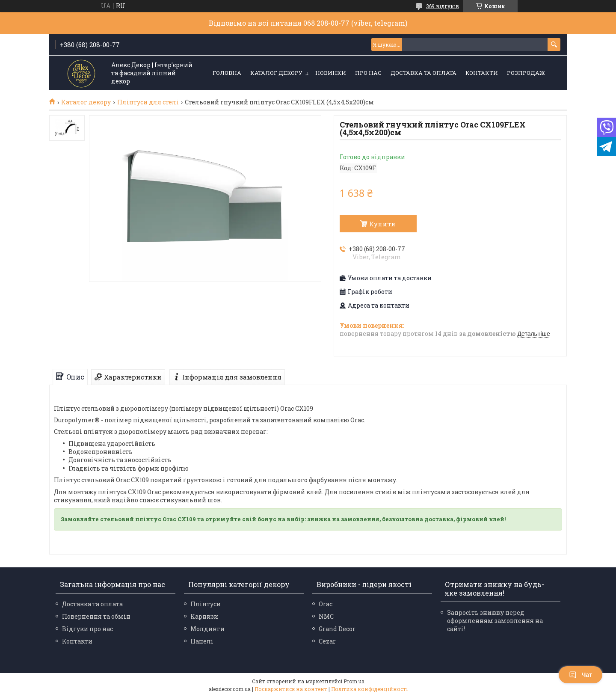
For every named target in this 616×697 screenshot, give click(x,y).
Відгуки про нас (87, 629)
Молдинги (207, 629)
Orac (326, 604)
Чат (580, 675)
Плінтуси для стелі (148, 102)
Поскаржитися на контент (291, 689)
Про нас (368, 73)
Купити (382, 224)
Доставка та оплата (423, 73)
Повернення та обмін (96, 616)
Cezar (327, 641)
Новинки (331, 73)
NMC (326, 616)
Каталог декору (276, 73)
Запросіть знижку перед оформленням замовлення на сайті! (495, 621)
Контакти (482, 73)
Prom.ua (354, 681)
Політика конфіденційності (369, 689)
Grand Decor (337, 629)
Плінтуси (206, 604)
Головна (227, 73)
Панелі (202, 641)
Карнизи (204, 616)
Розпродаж (526, 73)
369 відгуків (443, 6)
